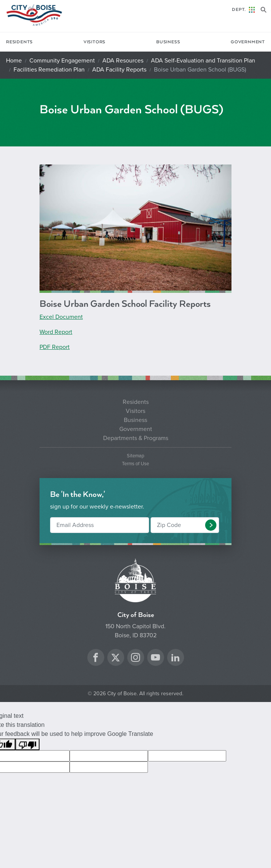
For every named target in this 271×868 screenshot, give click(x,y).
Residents (19, 42)
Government (248, 42)
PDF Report (55, 347)
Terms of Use (135, 464)
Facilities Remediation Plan (49, 70)
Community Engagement (62, 61)
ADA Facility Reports (119, 70)
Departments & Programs (136, 438)
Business (168, 42)
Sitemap (135, 456)
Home (14, 61)
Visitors (94, 42)
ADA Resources (123, 61)
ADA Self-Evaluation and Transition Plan (203, 61)
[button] (211, 525)
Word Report (56, 332)
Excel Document (61, 317)
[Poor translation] (27, 744)
